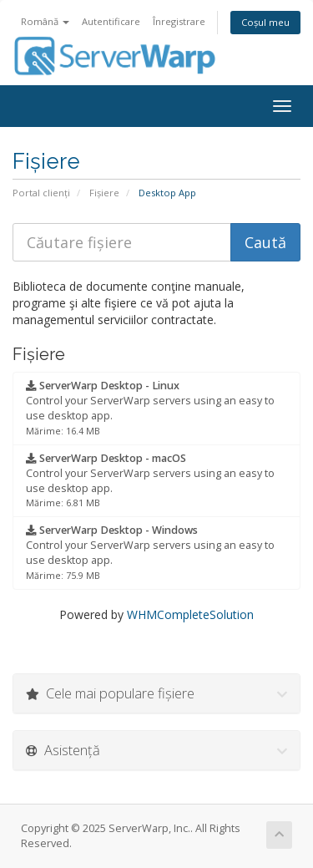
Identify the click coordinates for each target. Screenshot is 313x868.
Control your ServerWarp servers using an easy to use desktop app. (150, 408)
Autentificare (111, 21)
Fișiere (104, 193)
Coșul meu (265, 22)
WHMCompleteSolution (190, 614)
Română (45, 21)
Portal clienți (41, 193)
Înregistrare (179, 21)
